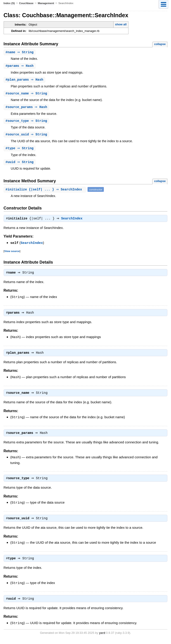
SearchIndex (73, 221)
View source (12, 253)
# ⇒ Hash (20, 66)
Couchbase (26, 3)
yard (102, 637)
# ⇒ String (20, 52)
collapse (160, 44)
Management (46, 3)
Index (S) (9, 3)
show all (121, 24)
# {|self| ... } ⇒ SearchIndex (45, 191)
